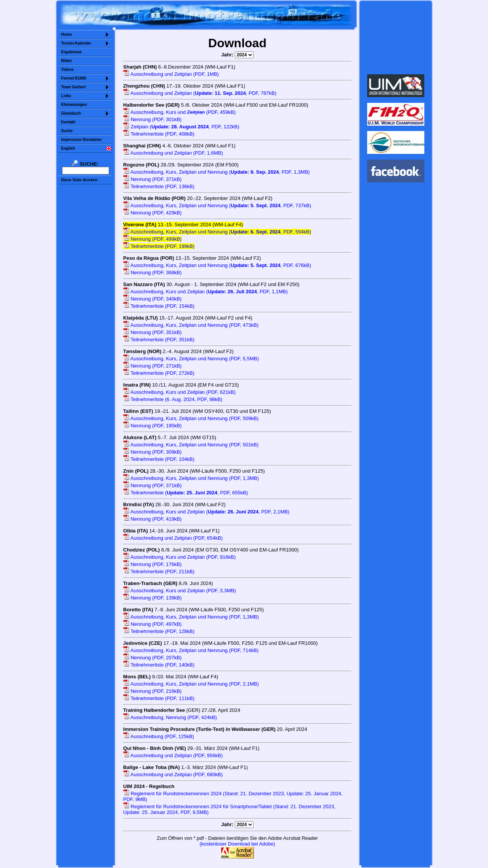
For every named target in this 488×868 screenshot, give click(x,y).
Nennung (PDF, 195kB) (152, 426)
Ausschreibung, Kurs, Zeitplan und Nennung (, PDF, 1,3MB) (216, 172)
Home (67, 34)
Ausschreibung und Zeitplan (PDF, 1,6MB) (173, 153)
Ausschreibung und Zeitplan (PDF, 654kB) (173, 538)
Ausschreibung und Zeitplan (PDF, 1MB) (171, 74)
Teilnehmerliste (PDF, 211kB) (159, 571)
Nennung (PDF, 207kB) (152, 658)
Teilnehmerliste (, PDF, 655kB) (185, 493)
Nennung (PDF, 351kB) (152, 332)
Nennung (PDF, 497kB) (152, 624)
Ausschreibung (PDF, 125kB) (159, 736)
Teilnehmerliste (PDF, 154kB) (159, 306)
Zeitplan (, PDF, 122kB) (181, 127)
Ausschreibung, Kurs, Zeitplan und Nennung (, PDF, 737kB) (217, 205)
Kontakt (68, 122)
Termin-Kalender (76, 43)
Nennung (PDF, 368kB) (152, 273)
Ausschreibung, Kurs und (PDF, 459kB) (179, 112)
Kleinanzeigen (74, 105)
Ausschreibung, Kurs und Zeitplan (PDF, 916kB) (179, 557)
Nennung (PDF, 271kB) (152, 366)
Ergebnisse (72, 52)
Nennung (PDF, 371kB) (152, 179)
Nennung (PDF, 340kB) (152, 299)
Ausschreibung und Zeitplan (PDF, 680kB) (173, 774)
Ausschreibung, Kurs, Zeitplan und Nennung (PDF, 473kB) (191, 325)
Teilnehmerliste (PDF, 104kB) (159, 459)
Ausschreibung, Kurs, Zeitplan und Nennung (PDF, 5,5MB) (191, 359)
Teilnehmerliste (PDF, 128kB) (159, 631)
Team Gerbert (74, 87)
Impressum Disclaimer (82, 140)
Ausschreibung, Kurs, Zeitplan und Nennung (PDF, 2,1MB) (191, 684)
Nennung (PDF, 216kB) (152, 691)
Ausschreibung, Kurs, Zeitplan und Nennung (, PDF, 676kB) (217, 265)
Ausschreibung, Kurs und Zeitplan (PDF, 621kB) (179, 392)
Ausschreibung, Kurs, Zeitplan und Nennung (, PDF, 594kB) (217, 232)
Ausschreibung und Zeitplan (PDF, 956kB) (173, 755)
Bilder (67, 61)
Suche (67, 131)
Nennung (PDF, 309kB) (152, 452)
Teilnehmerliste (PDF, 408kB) (159, 134)
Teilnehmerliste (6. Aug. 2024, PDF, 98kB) (173, 399)
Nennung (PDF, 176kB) (152, 564)
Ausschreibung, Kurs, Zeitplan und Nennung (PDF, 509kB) (191, 418)
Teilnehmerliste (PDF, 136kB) (159, 186)
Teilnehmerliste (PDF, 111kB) (159, 698)
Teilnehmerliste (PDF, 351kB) (159, 340)
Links (66, 96)
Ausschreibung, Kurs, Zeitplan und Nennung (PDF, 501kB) (191, 445)
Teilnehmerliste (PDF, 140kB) (159, 665)
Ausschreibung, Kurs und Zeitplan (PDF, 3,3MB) (180, 591)
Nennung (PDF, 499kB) (152, 239)
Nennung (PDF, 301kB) (152, 119)
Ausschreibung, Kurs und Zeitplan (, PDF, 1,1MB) (205, 292)
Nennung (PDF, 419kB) (152, 519)
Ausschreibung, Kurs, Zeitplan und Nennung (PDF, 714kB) (191, 650)
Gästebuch (71, 113)
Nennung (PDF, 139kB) (152, 598)
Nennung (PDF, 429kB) (152, 213)
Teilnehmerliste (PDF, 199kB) (159, 246)
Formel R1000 (74, 78)
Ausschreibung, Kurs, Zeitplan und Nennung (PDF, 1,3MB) (191, 478)
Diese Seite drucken (79, 180)
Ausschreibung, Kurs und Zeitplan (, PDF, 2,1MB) (206, 512)
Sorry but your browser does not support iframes (396, 37)
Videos (68, 70)
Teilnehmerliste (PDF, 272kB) (159, 373)
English (68, 148)
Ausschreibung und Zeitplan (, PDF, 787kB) (200, 93)
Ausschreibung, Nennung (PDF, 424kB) (170, 717)
